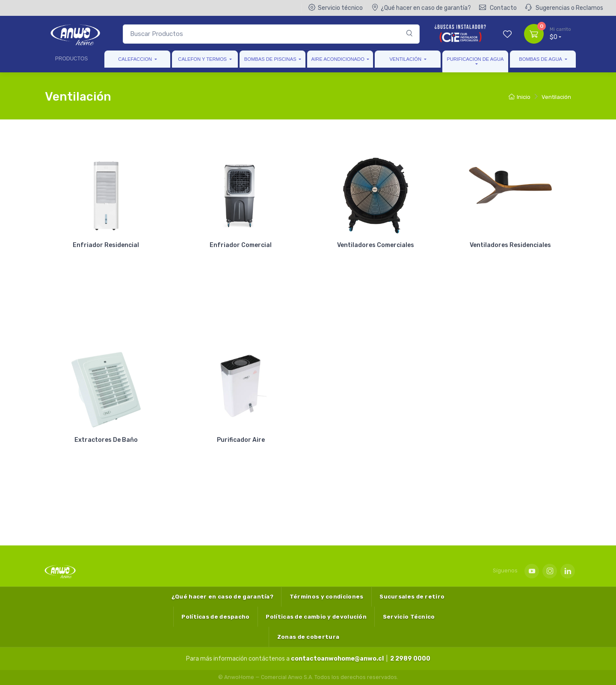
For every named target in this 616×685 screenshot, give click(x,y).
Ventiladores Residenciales (510, 245)
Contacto (498, 8)
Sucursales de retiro (412, 597)
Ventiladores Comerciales (376, 245)
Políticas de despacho (215, 617)
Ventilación (405, 59)
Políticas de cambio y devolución (316, 617)
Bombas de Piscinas (270, 59)
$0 (560, 33)
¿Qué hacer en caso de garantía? (421, 8)
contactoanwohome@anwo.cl (337, 659)
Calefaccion (135, 59)
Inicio (520, 97)
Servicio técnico (336, 8)
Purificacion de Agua (475, 59)
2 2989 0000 (410, 659)
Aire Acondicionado (338, 59)
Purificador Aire (241, 440)
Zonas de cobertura (308, 637)
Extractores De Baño (106, 440)
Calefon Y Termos (202, 59)
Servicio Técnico (409, 617)
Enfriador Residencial (106, 245)
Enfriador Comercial (241, 245)
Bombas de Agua (540, 59)
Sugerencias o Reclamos (564, 8)
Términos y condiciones (327, 597)
